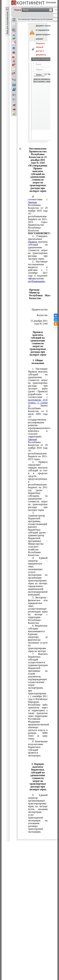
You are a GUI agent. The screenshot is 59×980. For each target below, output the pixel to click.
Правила (33, 242)
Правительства (40, 308)
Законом (32, 202)
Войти (39, 75)
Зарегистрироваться (42, 79)
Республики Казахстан (42, 314)
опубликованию (36, 281)
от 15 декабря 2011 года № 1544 (39, 321)
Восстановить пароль (43, 81)
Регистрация (51, 2)
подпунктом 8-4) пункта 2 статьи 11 (38, 403)
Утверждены (38, 304)
